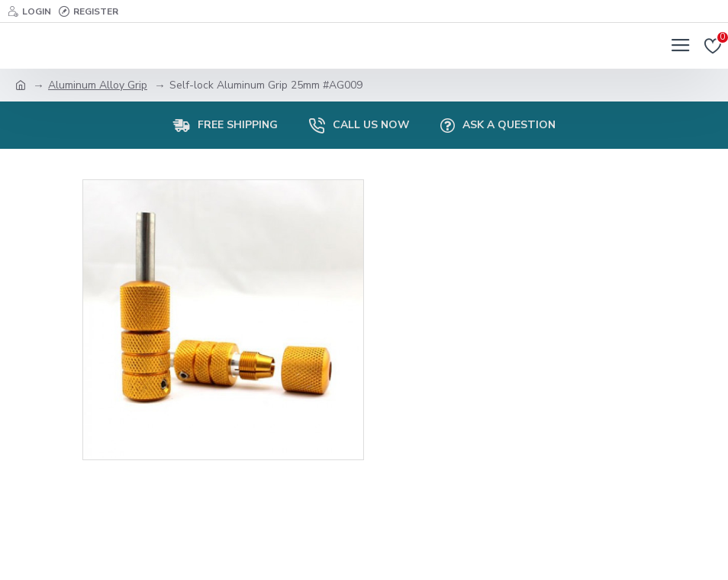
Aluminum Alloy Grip (98, 85)
